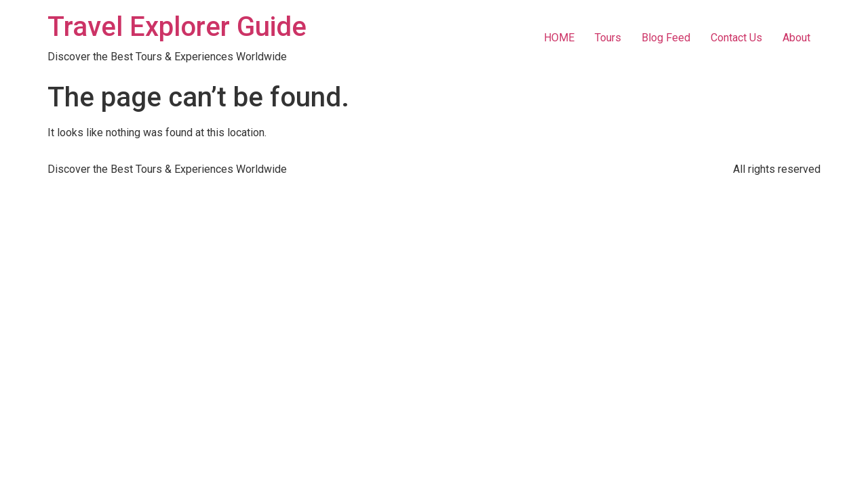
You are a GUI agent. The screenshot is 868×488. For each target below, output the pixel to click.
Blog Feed (666, 38)
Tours (608, 38)
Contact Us (736, 38)
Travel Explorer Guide (177, 27)
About (796, 38)
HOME (559, 38)
